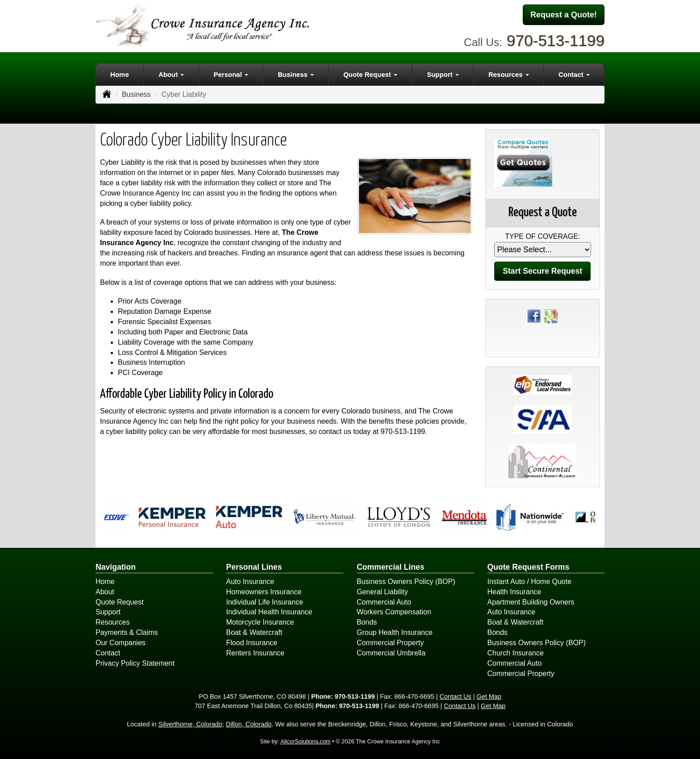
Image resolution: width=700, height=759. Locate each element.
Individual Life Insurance (265, 602)
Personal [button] (231, 74)
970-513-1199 (556, 40)
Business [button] (296, 74)
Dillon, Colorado (249, 724)
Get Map (489, 696)
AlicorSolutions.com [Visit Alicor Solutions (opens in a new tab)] (305, 741)
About (105, 592)
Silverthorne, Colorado (190, 724)
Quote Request (120, 602)
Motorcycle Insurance (260, 622)
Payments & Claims (127, 632)
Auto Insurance (250, 582)
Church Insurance (516, 653)
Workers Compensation (394, 612)
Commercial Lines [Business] (391, 567)
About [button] (171, 74)
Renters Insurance (256, 653)
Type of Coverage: (542, 236)
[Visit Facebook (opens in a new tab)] (534, 315)
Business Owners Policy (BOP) (406, 582)
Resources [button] (509, 74)
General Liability (382, 592)
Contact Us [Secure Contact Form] (456, 696)
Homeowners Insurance (264, 592)
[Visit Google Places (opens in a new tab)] (551, 315)
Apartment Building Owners (531, 602)
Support (108, 612)
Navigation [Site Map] (116, 567)
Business (136, 94)
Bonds (367, 622)
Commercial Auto (384, 602)
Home (120, 74)
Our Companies (121, 643)
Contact (108, 653)
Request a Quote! (564, 15)
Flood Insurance (252, 643)
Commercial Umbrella (391, 653)
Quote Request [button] (370, 74)
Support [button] (443, 74)
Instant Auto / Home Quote (530, 582)
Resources (112, 622)
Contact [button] (574, 74)
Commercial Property (390, 643)
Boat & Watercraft (254, 632)
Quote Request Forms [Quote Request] (529, 567)
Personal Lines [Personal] (254, 567)
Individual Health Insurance (269, 612)
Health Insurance (515, 592)
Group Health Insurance (395, 632)
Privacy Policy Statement (135, 663)
